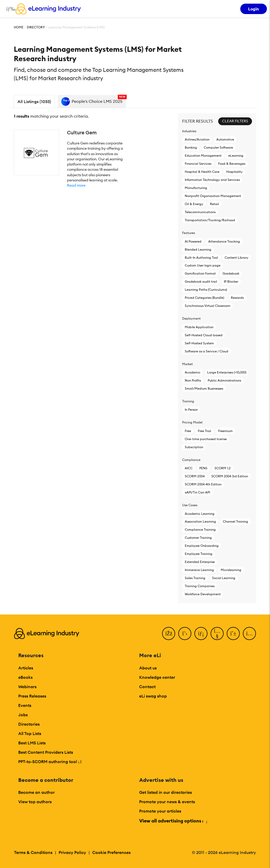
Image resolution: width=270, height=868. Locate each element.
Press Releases (32, 696)
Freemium (225, 431)
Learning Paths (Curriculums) (206, 290)
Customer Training (198, 538)
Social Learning (224, 578)
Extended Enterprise (200, 562)
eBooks (25, 677)
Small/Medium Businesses (204, 388)
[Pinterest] (233, 633)
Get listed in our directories (165, 792)
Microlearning (231, 570)
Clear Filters (235, 121)
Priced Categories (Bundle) (204, 298)
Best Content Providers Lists (46, 752)
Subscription (194, 447)
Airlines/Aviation (197, 139)
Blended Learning (198, 249)
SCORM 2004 (195, 476)
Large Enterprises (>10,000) (227, 372)
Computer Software (218, 147)
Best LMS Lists (32, 743)
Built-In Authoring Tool (201, 258)
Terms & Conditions (33, 852)
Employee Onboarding (202, 546)
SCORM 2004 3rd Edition (230, 476)
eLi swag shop (153, 696)
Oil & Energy (194, 204)
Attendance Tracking (224, 241)
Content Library (237, 258)
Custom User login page (203, 265)
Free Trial (204, 431)
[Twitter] (185, 633)
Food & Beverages (232, 164)
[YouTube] (217, 633)
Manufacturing (196, 188)
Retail (214, 204)
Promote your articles (160, 811)
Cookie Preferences (111, 852)
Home (19, 27)
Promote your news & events (167, 802)
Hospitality (234, 172)
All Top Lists (30, 733)
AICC (189, 468)
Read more (76, 185)
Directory (36, 27)
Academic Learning (200, 514)
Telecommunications (200, 212)
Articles (26, 668)
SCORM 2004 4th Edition (203, 484)
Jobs (23, 715)
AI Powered (193, 241)
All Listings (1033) (34, 102)
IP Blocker (231, 281)
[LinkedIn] (201, 633)
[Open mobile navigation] (10, 9)
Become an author (36, 792)
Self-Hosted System (199, 343)
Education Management (203, 156)
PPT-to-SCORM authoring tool (50, 762)
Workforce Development (203, 594)
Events (25, 705)
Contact (147, 687)
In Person (191, 410)
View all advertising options (173, 821)
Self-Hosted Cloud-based (204, 335)
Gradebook (231, 273)
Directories (29, 724)
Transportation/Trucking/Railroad (210, 220)
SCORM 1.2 (223, 468)
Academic (193, 372)
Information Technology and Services (212, 180)
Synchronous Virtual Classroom (208, 306)
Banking (191, 147)
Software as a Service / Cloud (207, 351)
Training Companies (200, 586)
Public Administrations (224, 380)
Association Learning (200, 521)
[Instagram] (249, 633)
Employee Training (199, 554)
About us (148, 668)
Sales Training (195, 578)
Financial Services (198, 164)
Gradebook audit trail (201, 281)
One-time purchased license (206, 439)
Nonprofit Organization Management (213, 196)
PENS (203, 468)
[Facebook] (169, 633)
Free (188, 431)
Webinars (27, 687)
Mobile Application (199, 327)
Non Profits (193, 380)
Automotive (225, 139)
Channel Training (235, 521)
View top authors (35, 802)
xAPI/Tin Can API (197, 492)
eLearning (236, 156)
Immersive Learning (199, 570)
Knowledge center (157, 677)
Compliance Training (200, 530)
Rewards (237, 298)
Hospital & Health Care (202, 172)
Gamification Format (200, 273)
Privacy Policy (72, 852)
